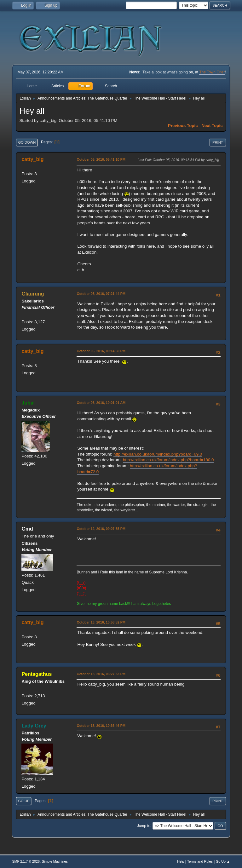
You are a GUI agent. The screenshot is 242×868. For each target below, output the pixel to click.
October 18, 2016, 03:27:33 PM (101, 674)
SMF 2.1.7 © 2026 (26, 861)
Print (218, 142)
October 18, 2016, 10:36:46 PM (101, 726)
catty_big (32, 159)
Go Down (27, 142)
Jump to (144, 825)
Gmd (27, 529)
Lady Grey (34, 726)
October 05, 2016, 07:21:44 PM (101, 294)
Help (181, 861)
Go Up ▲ (223, 861)
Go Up (24, 801)
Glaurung (33, 294)
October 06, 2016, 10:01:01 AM (101, 403)
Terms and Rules (200, 861)
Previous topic (183, 126)
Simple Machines (55, 861)
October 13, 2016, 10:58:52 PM (101, 622)
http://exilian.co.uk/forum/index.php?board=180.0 (168, 460)
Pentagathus (37, 674)
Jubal (28, 403)
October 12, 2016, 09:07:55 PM (101, 529)
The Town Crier (212, 72)
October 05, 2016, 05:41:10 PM (101, 159)
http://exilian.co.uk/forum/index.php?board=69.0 (158, 454)
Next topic (212, 126)
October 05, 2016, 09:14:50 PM (101, 351)
